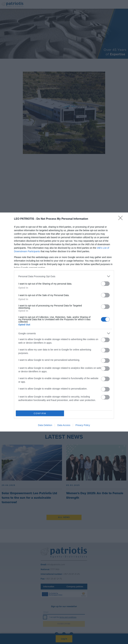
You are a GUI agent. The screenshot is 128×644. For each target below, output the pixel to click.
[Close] (121, 219)
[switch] (105, 284)
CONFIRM (40, 413)
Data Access (64, 425)
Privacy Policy (83, 425)
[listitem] (64, 276)
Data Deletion (45, 425)
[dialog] (64, 322)
